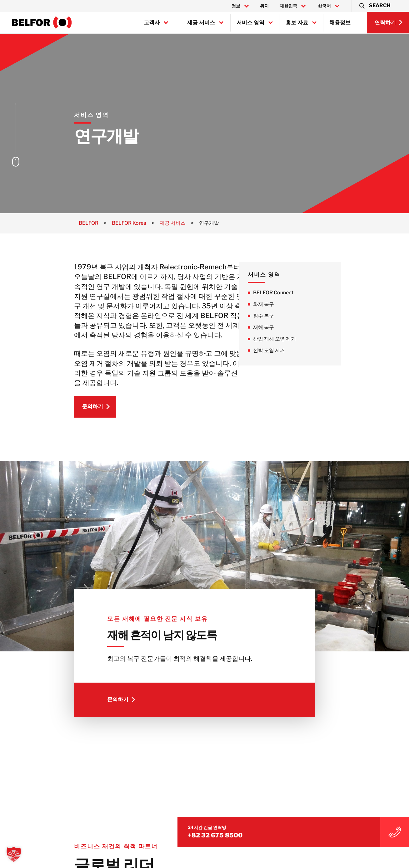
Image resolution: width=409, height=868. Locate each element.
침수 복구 (293, 316)
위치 (264, 6)
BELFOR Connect (303, 293)
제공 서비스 (201, 22)
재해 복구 (293, 328)
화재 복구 (293, 304)
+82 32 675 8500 (336, 821)
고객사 (152, 22)
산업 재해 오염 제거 (304, 340)
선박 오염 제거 (299, 352)
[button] (374, 6)
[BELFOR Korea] (42, 22)
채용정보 (340, 22)
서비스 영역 (250, 22)
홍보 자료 (297, 22)
